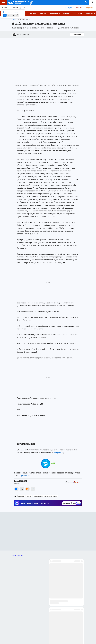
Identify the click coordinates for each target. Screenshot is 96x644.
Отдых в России (77, 13)
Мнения (29, 496)
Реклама (79, 8)
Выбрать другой (13, 15)
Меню (2, 2)
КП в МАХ (66, 13)
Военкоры (43, 13)
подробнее (59, 453)
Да (5, 15)
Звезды (15, 20)
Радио (70, 8)
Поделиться (77, 34)
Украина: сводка (55, 13)
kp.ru (78, 482)
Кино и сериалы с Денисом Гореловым (46, 496)
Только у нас (32, 13)
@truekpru (26, 476)
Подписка (90, 8)
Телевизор (21, 496)
